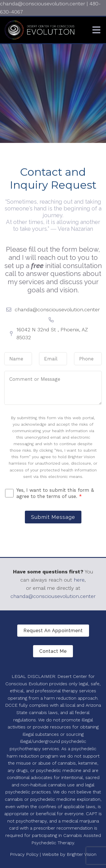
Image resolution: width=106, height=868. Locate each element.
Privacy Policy (24, 854)
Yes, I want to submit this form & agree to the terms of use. (55, 493)
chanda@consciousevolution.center (53, 596)
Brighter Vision (82, 854)
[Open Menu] (96, 30)
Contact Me (53, 651)
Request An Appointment (53, 631)
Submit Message (53, 517)
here (79, 580)
